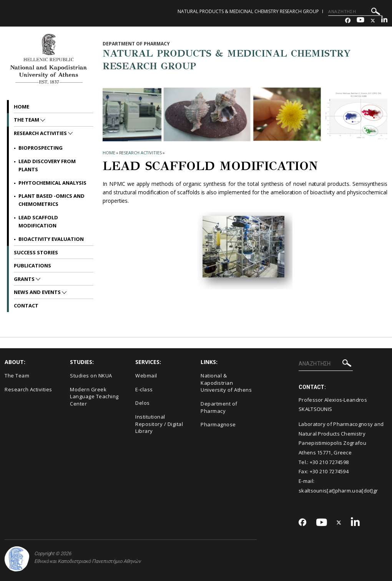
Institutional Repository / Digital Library (159, 424)
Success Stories (36, 252)
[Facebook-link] (348, 21)
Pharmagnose (218, 424)
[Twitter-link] (373, 21)
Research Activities (140, 153)
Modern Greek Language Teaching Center (94, 397)
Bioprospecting (41, 148)
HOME (109, 153)
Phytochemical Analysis (52, 183)
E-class (144, 389)
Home (22, 107)
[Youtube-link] (360, 21)
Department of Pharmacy (219, 407)
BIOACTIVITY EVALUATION (51, 239)
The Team (27, 120)
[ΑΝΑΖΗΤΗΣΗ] (355, 12)
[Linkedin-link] (384, 21)
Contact (26, 306)
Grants (25, 279)
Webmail (146, 376)
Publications (32, 265)
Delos (143, 403)
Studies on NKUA (91, 376)
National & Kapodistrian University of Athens (226, 383)
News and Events (38, 292)
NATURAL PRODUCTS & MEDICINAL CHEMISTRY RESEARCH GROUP (248, 11)
